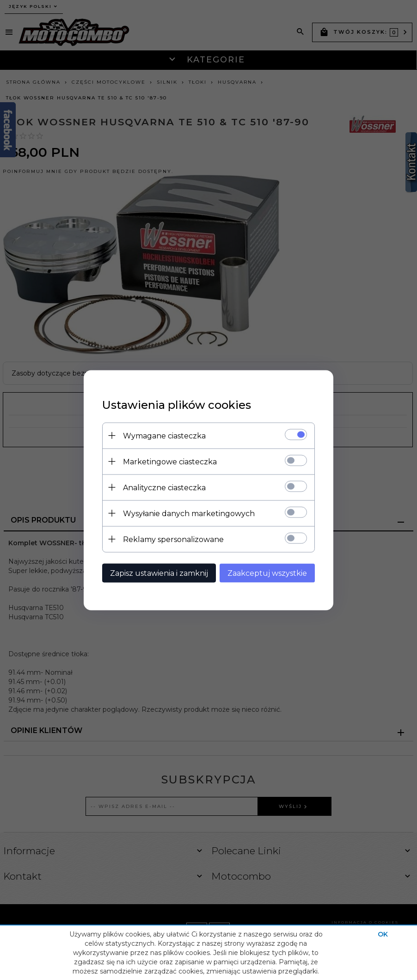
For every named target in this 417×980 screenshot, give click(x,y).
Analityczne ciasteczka (164, 487)
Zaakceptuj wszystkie (267, 573)
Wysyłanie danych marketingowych (189, 513)
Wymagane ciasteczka (164, 435)
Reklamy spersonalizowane (173, 539)
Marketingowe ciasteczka (170, 461)
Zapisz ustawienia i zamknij (159, 573)
